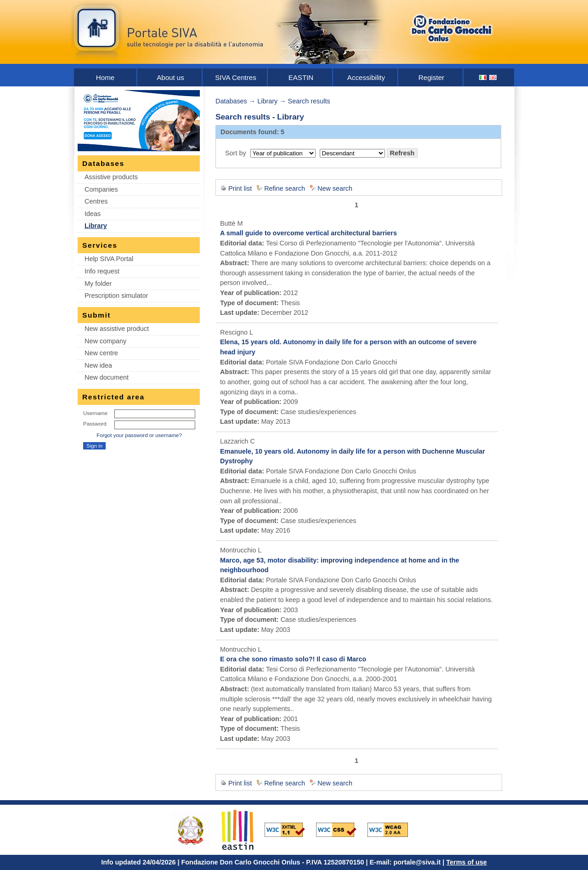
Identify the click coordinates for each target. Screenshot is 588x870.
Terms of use (466, 862)
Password (95, 424)
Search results (309, 101)
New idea (98, 365)
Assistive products (111, 177)
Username (95, 413)
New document (107, 377)
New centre (101, 353)
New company (105, 341)
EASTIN (301, 77)
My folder (98, 284)
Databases (231, 101)
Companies (101, 189)
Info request (102, 271)
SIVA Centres (236, 77)
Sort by (236, 153)
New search (335, 188)
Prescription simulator (116, 296)
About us (170, 77)
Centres (96, 201)
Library (96, 226)
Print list (240, 188)
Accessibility (366, 77)
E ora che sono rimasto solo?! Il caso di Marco (293, 659)
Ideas (93, 214)
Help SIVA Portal (109, 259)
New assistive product (117, 329)
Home (105, 77)
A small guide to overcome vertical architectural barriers (308, 233)
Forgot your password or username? (139, 435)
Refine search (285, 188)
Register (431, 77)
